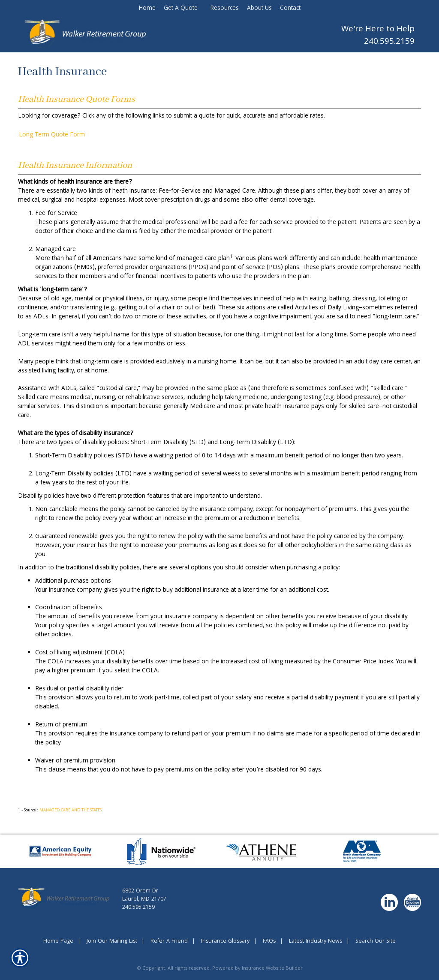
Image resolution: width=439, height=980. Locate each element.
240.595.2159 (389, 42)
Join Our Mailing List (112, 942)
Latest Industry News (316, 942)
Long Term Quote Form (52, 135)
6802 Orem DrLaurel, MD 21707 (144, 895)
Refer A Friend (169, 942)
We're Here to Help (378, 30)
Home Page (58, 942)
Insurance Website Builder (272, 969)
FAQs (269, 942)
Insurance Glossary (225, 942)
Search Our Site (376, 942)
